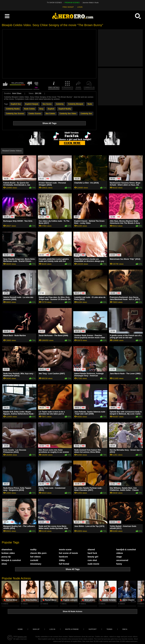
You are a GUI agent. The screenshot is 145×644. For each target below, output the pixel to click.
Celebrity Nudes (13, 109)
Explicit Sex (16, 104)
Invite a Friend (72, 629)
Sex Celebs (50, 114)
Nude (90, 104)
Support (93, 629)
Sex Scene (47, 104)
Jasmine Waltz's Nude (91, 3)
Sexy (41, 109)
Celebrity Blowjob (76, 104)
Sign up (36, 629)
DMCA (125, 629)
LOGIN (80, 7)
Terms (109, 629)
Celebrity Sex (86, 114)
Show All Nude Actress (72, 611)
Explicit (51, 109)
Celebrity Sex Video (68, 114)
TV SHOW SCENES (54, 3)
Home (20, 629)
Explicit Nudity (65, 109)
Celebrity (60, 104)
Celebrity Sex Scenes (15, 114)
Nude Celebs (30, 109)
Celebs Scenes (35, 114)
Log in (52, 629)
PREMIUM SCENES (72, 3)
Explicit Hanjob (32, 104)
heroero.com (22, 637)
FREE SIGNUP (68, 7)
